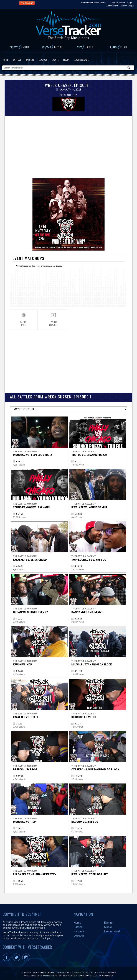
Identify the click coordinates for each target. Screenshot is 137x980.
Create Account (118, 3)
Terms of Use (80, 971)
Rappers (30, 59)
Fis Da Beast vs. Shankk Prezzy (35, 873)
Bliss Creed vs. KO (84, 715)
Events (55, 59)
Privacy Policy (64, 971)
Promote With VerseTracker (94, 3)
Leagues (43, 59)
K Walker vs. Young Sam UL (89, 506)
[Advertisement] (68, 144)
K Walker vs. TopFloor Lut (90, 873)
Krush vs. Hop (23, 663)
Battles (17, 59)
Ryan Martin (68, 974)
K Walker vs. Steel (26, 715)
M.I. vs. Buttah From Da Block (92, 663)
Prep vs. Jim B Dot (25, 768)
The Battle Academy (25, 450)
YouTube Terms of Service (102, 971)
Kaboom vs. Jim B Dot (86, 820)
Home (5, 59)
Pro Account (27, 3)
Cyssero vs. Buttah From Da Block (95, 768)
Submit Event (112, 6)
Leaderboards (81, 59)
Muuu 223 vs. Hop (25, 820)
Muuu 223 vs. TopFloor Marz (33, 453)
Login (130, 3)
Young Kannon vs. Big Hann (31, 506)
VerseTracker (47, 971)
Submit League (127, 6)
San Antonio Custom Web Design (96, 974)
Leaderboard (112, 929)
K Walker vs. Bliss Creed (30, 558)
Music (108, 925)
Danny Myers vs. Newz (87, 610)
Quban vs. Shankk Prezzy (30, 610)
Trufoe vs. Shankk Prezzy (89, 453)
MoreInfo (24, 318)
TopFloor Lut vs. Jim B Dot (90, 558)
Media (66, 59)
